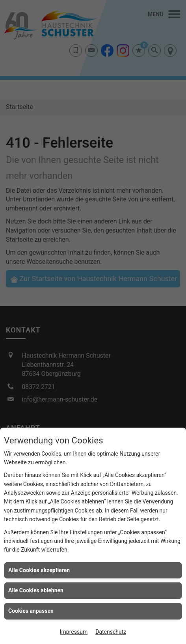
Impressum (74, 632)
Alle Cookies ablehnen (36, 590)
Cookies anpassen (31, 611)
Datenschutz (111, 632)
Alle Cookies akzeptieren (39, 570)
